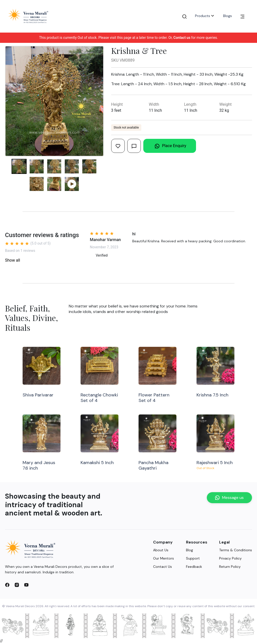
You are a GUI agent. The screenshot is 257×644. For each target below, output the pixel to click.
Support (193, 558)
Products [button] (205, 16)
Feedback (194, 567)
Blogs (228, 16)
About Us (161, 550)
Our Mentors (164, 558)
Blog (189, 550)
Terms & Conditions (236, 550)
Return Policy (230, 567)
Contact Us (163, 567)
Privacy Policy (230, 558)
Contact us (182, 38)
